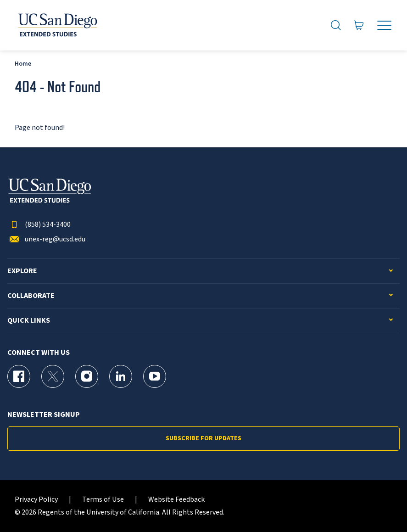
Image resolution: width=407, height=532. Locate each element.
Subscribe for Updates (203, 438)
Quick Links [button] (29, 321)
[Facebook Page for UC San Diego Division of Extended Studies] (19, 376)
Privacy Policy (36, 500)
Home (23, 64)
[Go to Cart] (359, 25)
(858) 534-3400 (39, 225)
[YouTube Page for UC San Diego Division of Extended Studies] (155, 376)
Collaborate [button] (31, 296)
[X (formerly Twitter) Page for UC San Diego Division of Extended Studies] (53, 376)
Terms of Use (103, 500)
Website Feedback (176, 500)
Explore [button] (22, 271)
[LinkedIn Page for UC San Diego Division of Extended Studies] (121, 376)
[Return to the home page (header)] (57, 25)
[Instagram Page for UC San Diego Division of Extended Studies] (87, 376)
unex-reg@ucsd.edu (46, 239)
